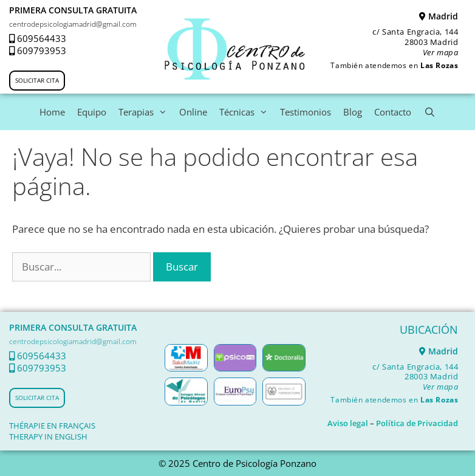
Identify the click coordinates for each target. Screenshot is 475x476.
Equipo (92, 112)
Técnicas (247, 112)
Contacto (393, 112)
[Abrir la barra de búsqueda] (429, 112)
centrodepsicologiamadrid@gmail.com (73, 24)
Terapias (146, 112)
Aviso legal (348, 423)
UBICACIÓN (429, 329)
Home (52, 112)
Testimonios (306, 112)
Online (193, 112)
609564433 (42, 38)
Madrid (439, 16)
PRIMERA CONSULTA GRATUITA (73, 10)
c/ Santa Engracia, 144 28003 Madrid (415, 42)
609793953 (42, 50)
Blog (353, 112)
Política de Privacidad (417, 423)
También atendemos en (394, 65)
